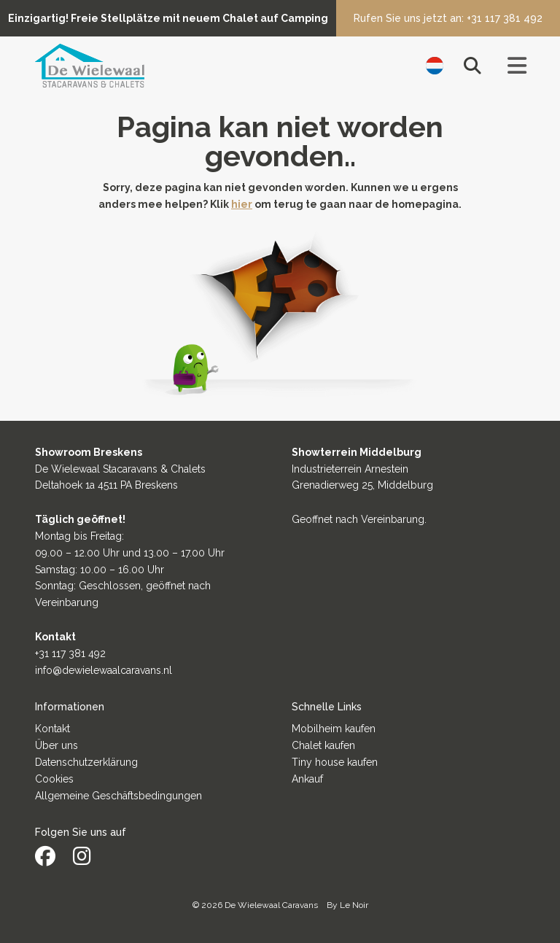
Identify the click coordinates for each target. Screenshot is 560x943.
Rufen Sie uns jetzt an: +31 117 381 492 (448, 18)
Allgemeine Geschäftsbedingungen (118, 796)
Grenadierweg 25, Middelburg (362, 485)
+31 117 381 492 (70, 653)
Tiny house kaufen (335, 762)
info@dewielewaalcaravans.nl (104, 670)
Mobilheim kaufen (334, 729)
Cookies (54, 779)
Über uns (57, 745)
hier (242, 204)
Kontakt (52, 729)
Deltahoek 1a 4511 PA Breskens (106, 485)
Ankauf (307, 779)
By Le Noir (347, 905)
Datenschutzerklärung (86, 762)
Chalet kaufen (323, 745)
